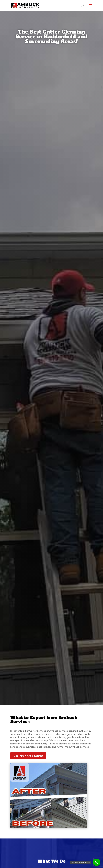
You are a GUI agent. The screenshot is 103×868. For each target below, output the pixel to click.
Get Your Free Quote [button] (28, 756)
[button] (91, 7)
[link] (25, 5)
